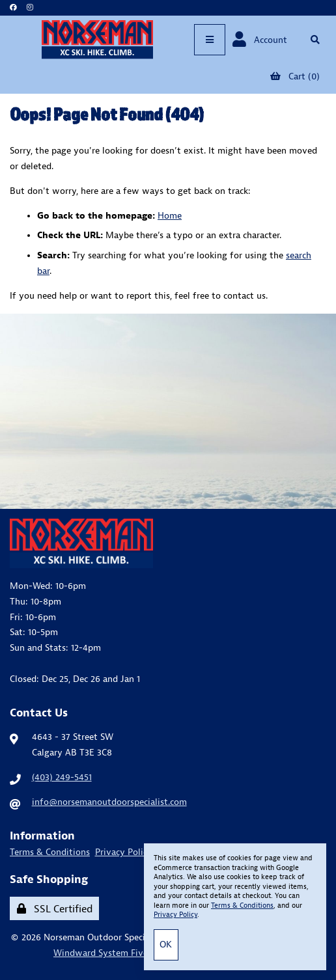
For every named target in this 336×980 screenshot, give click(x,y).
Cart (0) (295, 76)
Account (260, 40)
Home (170, 215)
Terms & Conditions (50, 852)
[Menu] (210, 40)
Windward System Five (101, 953)
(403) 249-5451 (62, 777)
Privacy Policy (124, 852)
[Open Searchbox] (315, 40)
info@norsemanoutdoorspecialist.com (109, 802)
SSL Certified (55, 908)
